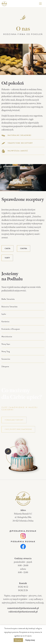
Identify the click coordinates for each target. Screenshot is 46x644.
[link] (23, 536)
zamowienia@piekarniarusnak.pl (23, 608)
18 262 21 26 (23, 590)
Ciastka (24, 248)
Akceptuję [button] (18, 640)
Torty (7, 258)
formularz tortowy (14, 420)
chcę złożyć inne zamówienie (18, 429)
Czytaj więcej (30, 640)
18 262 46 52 (23, 587)
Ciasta (7, 248)
